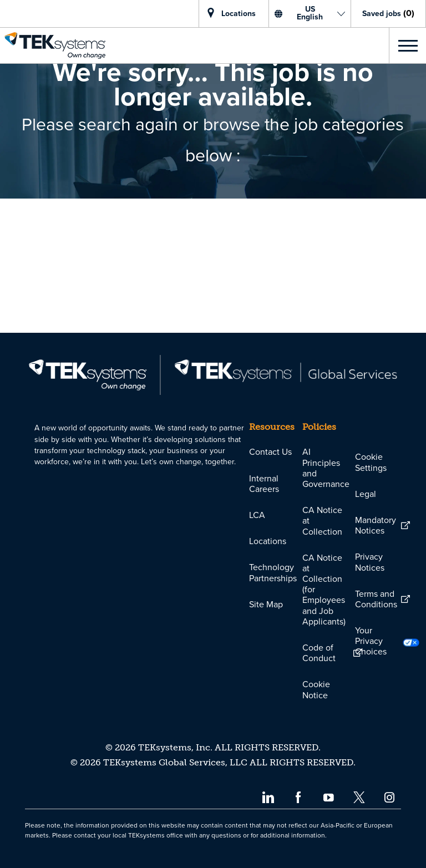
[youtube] (329, 797)
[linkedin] (268, 797)
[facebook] (298, 797)
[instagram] (390, 797)
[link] (53, 45)
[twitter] (359, 797)
